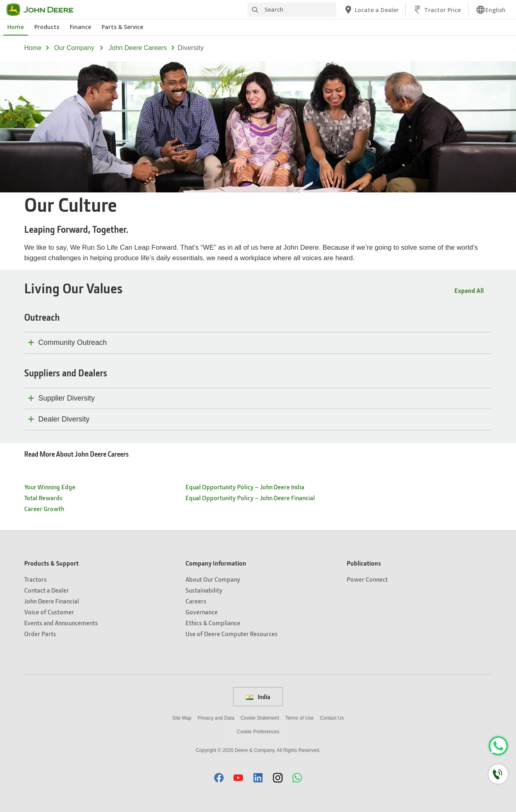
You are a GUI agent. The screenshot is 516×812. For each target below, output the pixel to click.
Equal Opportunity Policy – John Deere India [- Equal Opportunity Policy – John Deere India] (245, 487)
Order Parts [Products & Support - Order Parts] (40, 634)
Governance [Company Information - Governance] (202, 612)
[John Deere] (45, 10)
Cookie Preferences (258, 732)
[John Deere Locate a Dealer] (371, 10)
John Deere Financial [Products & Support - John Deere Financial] (52, 601)
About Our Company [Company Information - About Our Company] (213, 579)
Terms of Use (299, 718)
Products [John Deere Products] (47, 27)
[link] (491, 10)
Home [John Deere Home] (16, 27)
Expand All (469, 290)
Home (33, 48)
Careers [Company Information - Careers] (196, 601)
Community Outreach (73, 342)
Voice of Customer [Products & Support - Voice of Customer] (49, 612)
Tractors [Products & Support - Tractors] (35, 579)
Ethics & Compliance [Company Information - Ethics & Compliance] (213, 623)
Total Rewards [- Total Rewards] (43, 498)
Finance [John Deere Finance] (80, 27)
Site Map (182, 718)
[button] (219, 778)
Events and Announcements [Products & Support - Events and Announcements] (61, 623)
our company (74, 48)
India (258, 697)
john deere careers (138, 48)
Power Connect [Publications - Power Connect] (367, 579)
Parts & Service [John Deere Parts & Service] (122, 27)
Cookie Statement (260, 718)
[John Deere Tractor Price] (437, 10)
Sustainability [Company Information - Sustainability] (204, 590)
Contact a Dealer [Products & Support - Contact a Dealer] (47, 590)
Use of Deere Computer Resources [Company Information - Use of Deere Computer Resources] (232, 634)
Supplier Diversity (67, 398)
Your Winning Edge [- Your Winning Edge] (50, 487)
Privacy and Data (216, 718)
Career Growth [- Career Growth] (44, 508)
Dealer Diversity (64, 419)
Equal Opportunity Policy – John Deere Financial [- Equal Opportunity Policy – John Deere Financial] (250, 498)
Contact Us (332, 718)
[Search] (292, 10)
